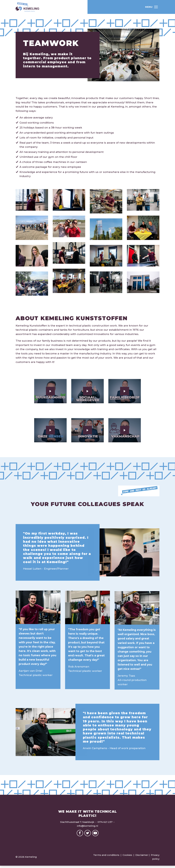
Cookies (127, 857)
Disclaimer (142, 857)
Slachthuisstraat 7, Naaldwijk (77, 824)
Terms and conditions (106, 857)
